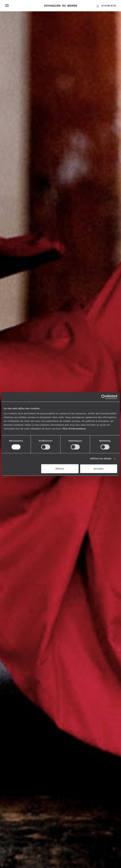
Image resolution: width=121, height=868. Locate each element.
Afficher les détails (101, 459)
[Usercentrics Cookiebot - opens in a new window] (104, 397)
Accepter (99, 469)
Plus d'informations (74, 429)
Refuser (60, 469)
